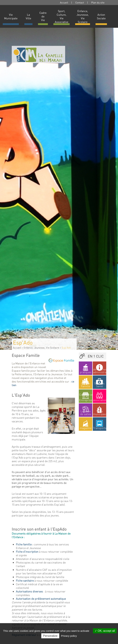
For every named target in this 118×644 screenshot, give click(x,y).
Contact (80, 2)
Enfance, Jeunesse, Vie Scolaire (83, 16)
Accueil (64, 2)
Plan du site (98, 2)
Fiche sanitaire (25, 580)
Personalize (50, 636)
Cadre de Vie (43, 16)
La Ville (28, 16)
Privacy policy (69, 636)
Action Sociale (101, 16)
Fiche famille (24, 544)
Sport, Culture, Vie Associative (62, 16)
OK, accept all (105, 631)
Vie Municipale (11, 16)
